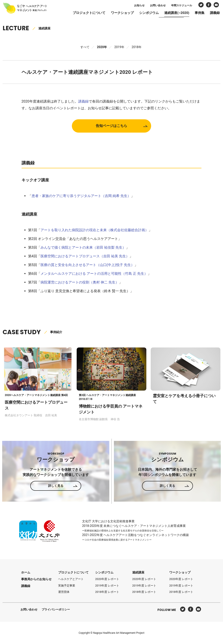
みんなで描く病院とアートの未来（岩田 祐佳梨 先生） (83, 247)
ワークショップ (117, 13)
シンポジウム (144, 13)
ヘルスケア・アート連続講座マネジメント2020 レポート (90, 72)
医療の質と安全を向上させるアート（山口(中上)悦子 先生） (87, 265)
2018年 (137, 47)
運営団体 (64, 592)
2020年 (102, 47)
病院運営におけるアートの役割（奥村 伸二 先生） (80, 282)
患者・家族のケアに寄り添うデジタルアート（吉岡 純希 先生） (81, 196)
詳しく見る (56, 486)
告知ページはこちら (111, 126)
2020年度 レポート (107, 579)
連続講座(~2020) (171, 13)
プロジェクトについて (84, 13)
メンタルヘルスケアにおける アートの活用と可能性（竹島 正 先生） (94, 273)
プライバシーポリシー (56, 609)
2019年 (119, 47)
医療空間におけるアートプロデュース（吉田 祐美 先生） (85, 256)
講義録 (209, 13)
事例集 (194, 13)
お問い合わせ (152, 6)
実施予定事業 (67, 586)
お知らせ (134, 6)
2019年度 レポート (107, 586)
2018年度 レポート (107, 592)
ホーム (26, 572)
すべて (85, 47)
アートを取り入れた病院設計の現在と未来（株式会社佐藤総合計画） (95, 230)
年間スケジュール (176, 6)
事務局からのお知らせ (36, 579)
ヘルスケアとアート (71, 579)
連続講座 (138, 572)
